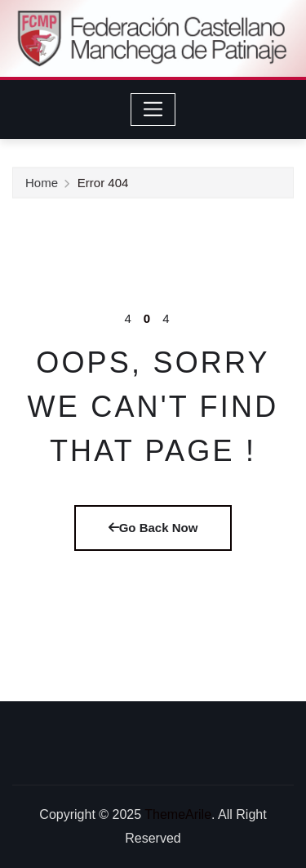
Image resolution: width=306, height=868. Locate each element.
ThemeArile (178, 814)
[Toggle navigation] (153, 110)
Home (42, 183)
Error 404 (103, 183)
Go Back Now (153, 528)
